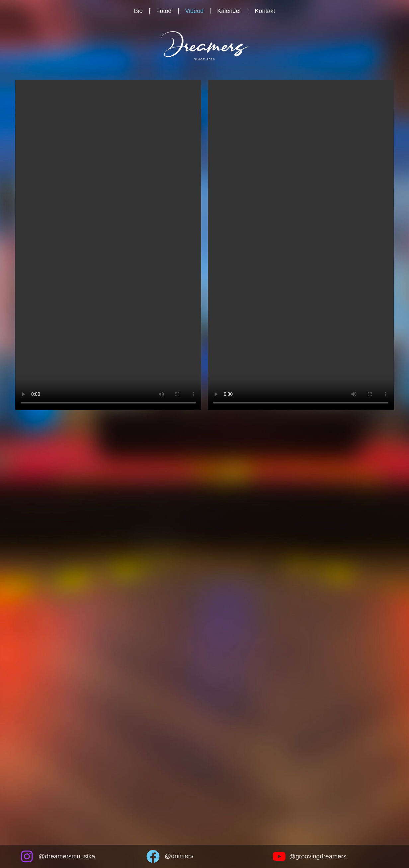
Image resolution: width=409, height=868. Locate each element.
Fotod (164, 11)
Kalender (229, 11)
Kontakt (265, 11)
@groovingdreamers (318, 856)
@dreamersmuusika (67, 856)
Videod (195, 11)
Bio (138, 11)
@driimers (179, 856)
